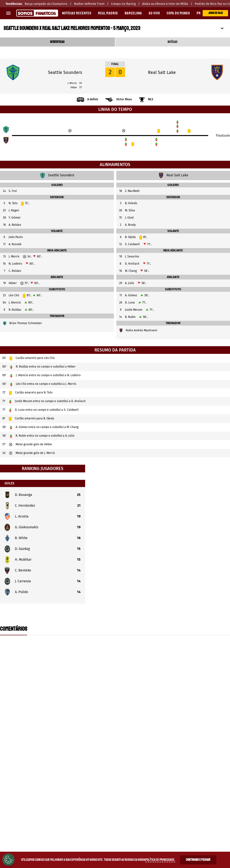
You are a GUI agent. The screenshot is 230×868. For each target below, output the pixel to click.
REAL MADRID (108, 13)
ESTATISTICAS (57, 42)
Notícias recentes (77, 13)
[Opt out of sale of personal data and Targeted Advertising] (8, 860)
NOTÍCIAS (173, 42)
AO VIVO (154, 13)
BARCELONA (133, 13)
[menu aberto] (8, 13)
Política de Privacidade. (160, 860)
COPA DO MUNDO (178, 13)
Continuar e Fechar (198, 860)
